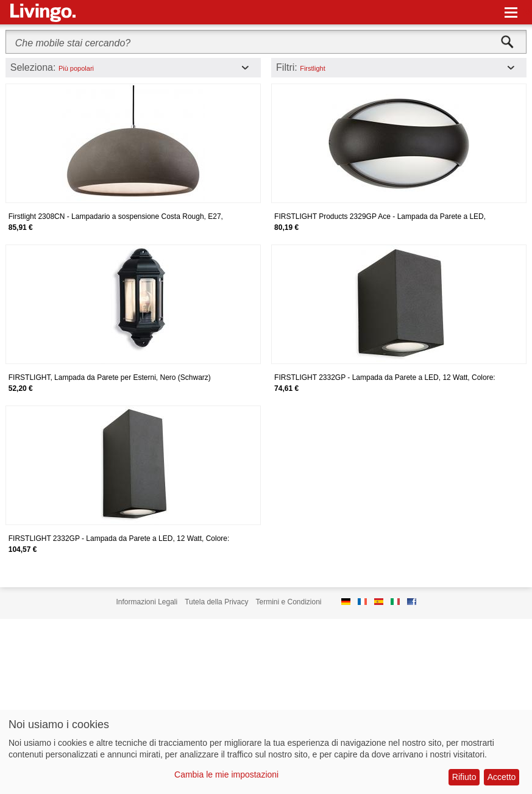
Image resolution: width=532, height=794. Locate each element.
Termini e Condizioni (288, 602)
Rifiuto (464, 777)
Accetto (502, 777)
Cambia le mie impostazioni (226, 774)
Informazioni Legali (147, 602)
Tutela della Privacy (216, 602)
